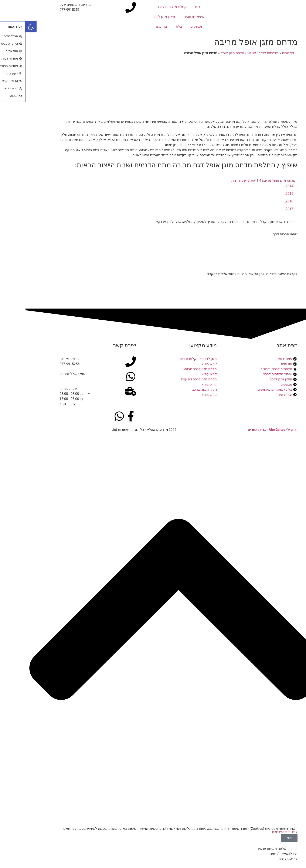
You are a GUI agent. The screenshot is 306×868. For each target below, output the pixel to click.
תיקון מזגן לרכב (138, 17)
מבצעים (171, 26)
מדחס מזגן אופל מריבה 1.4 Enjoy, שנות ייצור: (238, 180)
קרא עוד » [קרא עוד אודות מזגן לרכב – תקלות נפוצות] (184, 364)
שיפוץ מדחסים (168, 17)
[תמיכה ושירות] (105, 362)
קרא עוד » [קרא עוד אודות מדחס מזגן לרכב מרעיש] (184, 374)
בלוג (153, 26)
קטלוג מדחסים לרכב (146, 7)
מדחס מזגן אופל (207, 53)
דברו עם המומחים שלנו (50, 5)
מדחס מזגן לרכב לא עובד (173, 379)
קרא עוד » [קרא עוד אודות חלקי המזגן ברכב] (184, 395)
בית (172, 7)
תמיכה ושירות (44, 359)
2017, (264, 209)
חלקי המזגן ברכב (179, 389)
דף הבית (263, 53)
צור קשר (136, 26)
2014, (264, 186)
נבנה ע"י (247, 430)
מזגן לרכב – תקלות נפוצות (172, 359)
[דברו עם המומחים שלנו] (105, 7)
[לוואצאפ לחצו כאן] (105, 377)
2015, (264, 194)
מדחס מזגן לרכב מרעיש (174, 369)
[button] (6, 27)
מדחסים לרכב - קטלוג (237, 53)
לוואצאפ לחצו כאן (47, 374)
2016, (264, 201)
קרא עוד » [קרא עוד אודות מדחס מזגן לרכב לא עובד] (184, 384)
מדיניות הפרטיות (258, 832)
